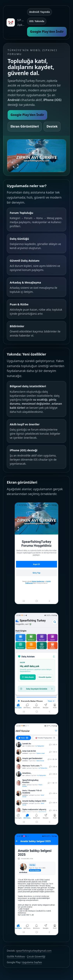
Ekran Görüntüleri (25, 126)
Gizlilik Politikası (16, 956)
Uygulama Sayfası (32, 962)
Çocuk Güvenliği (36, 956)
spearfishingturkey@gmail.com (34, 951)
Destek (52, 126)
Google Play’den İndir (47, 32)
